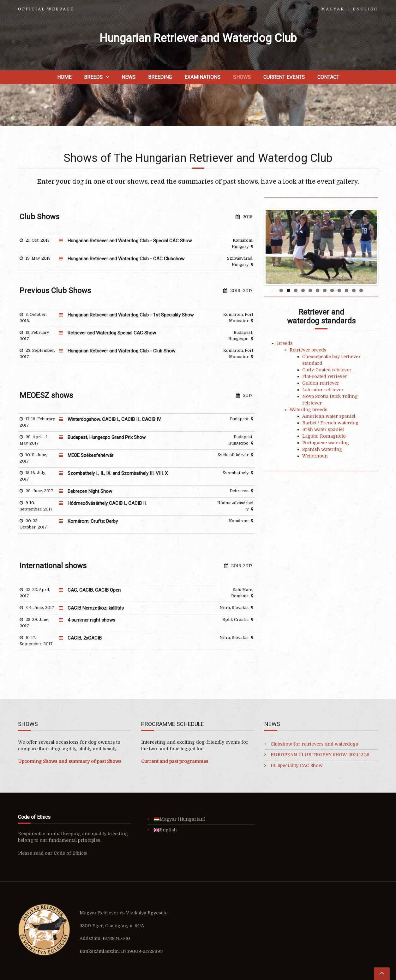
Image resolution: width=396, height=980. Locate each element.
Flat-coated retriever (325, 376)
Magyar (333, 9)
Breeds (93, 77)
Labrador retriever (323, 390)
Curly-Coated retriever (327, 370)
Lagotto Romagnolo (324, 436)
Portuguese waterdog (326, 443)
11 (354, 290)
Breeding (160, 77)
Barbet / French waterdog (330, 423)
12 (361, 290)
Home (64, 77)
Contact (328, 77)
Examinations (202, 77)
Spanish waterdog (322, 449)
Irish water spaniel (323, 429)
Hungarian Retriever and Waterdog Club (198, 38)
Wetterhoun (315, 456)
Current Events (284, 77)
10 (347, 290)
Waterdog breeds (309, 410)
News (129, 77)
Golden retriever (321, 383)
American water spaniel (329, 416)
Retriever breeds (308, 350)
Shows (242, 77)
